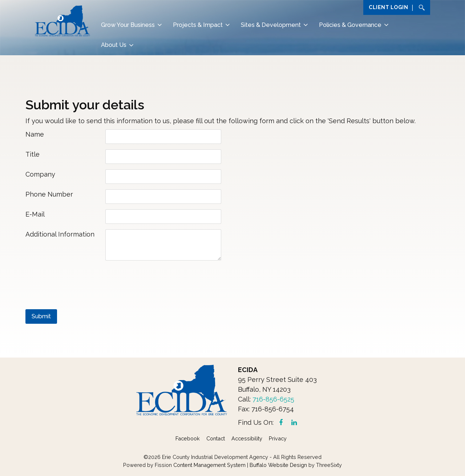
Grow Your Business (128, 25)
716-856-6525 (273, 399)
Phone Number (49, 194)
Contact (216, 438)
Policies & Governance (350, 25)
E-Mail (35, 214)
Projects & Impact (198, 25)
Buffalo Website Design (278, 465)
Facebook (188, 438)
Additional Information (60, 234)
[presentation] (81, 282)
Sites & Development (271, 25)
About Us (114, 45)
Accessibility (247, 438)
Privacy (278, 438)
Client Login (388, 7)
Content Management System (209, 465)
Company (40, 174)
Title (33, 154)
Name (35, 134)
